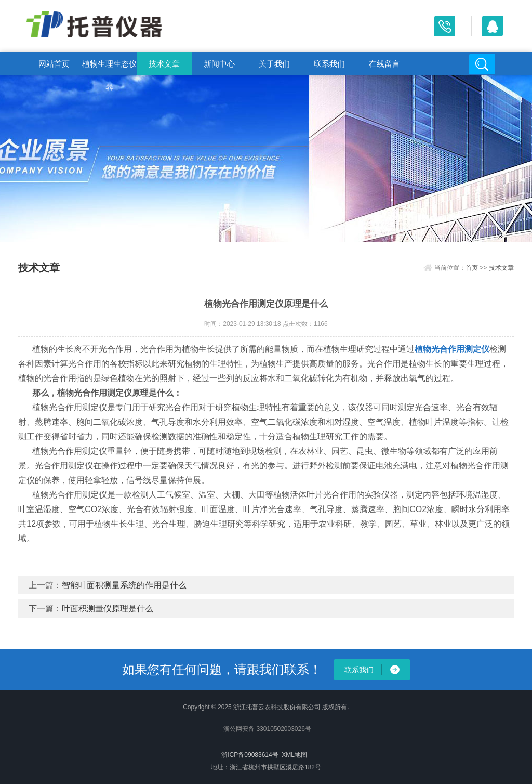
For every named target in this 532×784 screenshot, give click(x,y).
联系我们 (329, 64)
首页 (472, 268)
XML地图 (294, 755)
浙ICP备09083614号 (250, 755)
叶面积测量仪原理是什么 (108, 609)
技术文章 (164, 64)
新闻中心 (219, 64)
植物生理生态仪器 (109, 67)
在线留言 (384, 64)
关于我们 (274, 64)
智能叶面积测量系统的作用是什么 (124, 585)
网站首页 (54, 64)
